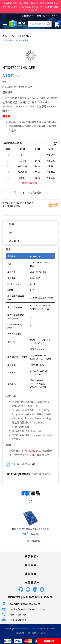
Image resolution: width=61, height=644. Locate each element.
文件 (11, 232)
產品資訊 (14, 241)
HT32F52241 (32, 450)
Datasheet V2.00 (20, 464)
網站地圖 (20, 633)
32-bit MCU (25, 36)
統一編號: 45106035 (37, 633)
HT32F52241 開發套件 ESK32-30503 (31, 529)
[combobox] (40, 24)
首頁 (5, 36)
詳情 (11, 224)
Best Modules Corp (26, 629)
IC (13, 36)
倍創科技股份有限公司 (38, 597)
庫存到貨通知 (35, 192)
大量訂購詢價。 (31, 183)
